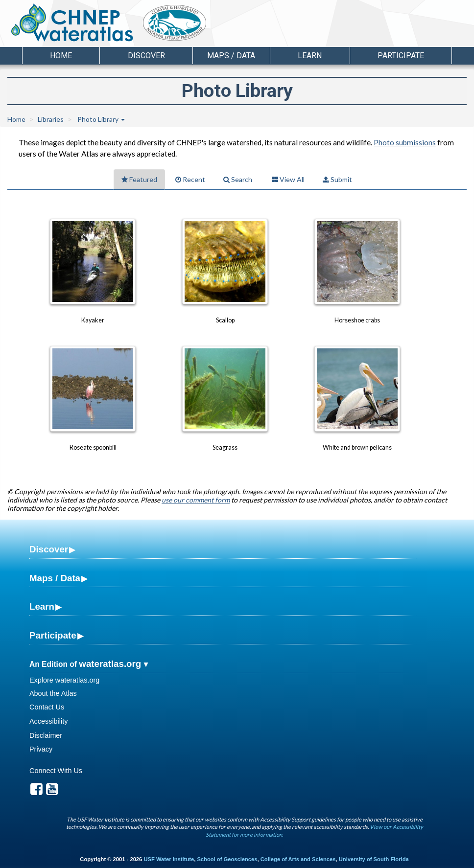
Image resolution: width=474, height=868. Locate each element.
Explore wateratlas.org (64, 680)
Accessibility (48, 721)
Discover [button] (146, 56)
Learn (42, 606)
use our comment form (196, 500)
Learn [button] (310, 56)
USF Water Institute (169, 859)
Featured (139, 179)
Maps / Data (55, 578)
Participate (53, 635)
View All (288, 179)
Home (61, 56)
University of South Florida (374, 859)
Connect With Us (56, 771)
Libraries (51, 119)
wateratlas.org (110, 664)
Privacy (41, 749)
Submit (337, 179)
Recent (190, 179)
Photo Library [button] (101, 119)
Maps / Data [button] (231, 56)
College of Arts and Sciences (298, 859)
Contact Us (47, 707)
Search (238, 179)
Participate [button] (401, 56)
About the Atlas (53, 693)
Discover (49, 549)
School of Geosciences (227, 859)
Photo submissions (405, 142)
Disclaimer (46, 735)
